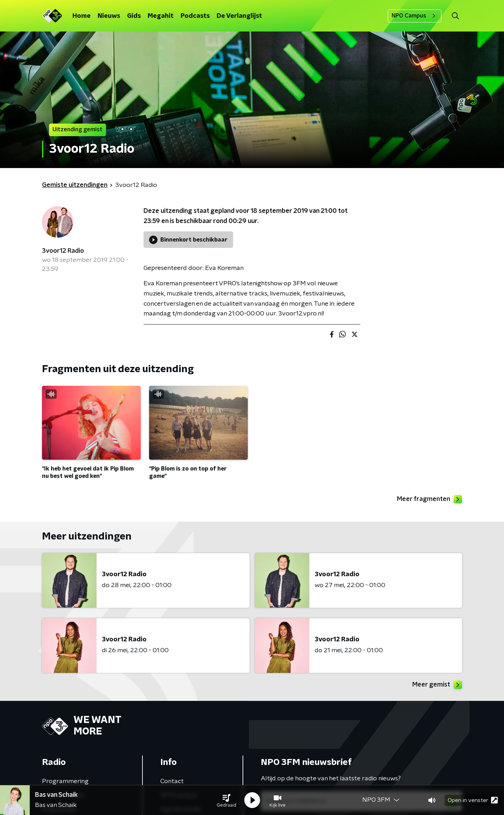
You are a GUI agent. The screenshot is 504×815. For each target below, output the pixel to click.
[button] (226, 800)
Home (82, 16)
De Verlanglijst (239, 16)
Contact (172, 781)
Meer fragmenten (429, 499)
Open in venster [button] (473, 800)
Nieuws (109, 16)
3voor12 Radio (63, 251)
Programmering (65, 781)
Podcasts (195, 16)
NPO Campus (415, 16)
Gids (134, 16)
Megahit (161, 16)
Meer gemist (437, 685)
